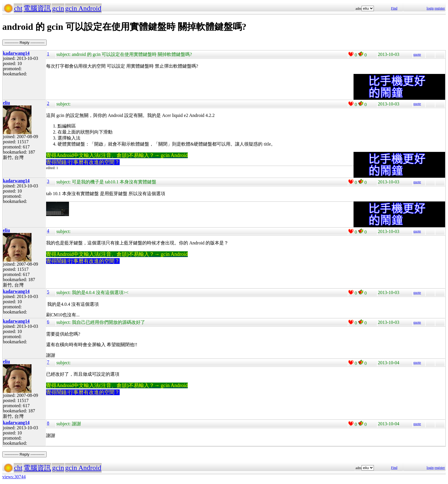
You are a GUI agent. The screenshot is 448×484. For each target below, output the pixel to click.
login (430, 8)
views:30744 (14, 477)
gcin (58, 8)
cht (18, 8)
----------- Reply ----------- (24, 43)
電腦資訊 (37, 8)
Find (394, 8)
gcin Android (83, 8)
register (440, 8)
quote (417, 54)
